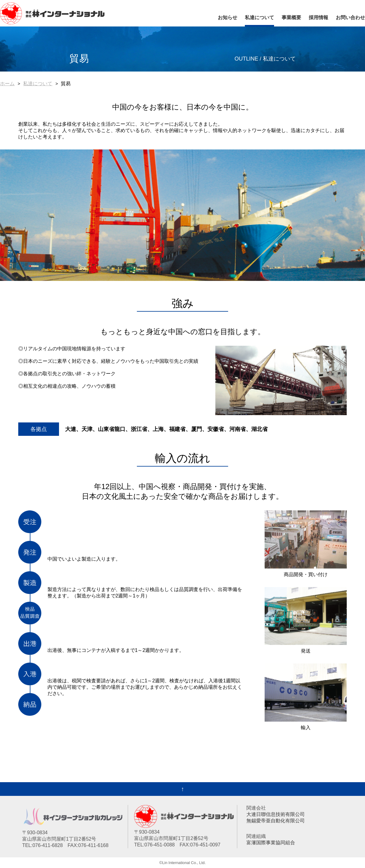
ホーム (7, 84)
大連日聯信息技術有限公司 (276, 814)
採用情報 (318, 17)
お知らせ (228, 17)
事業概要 (291, 17)
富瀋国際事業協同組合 (271, 843)
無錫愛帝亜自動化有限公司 (276, 821)
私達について (259, 17)
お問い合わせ (350, 17)
